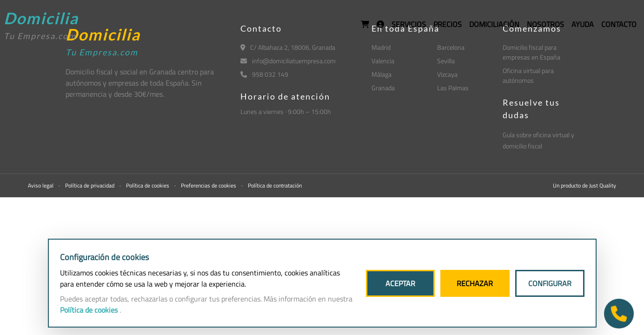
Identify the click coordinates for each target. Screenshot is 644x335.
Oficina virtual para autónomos (528, 75)
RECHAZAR (475, 283)
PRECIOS (448, 24)
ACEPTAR (400, 283)
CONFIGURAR (550, 283)
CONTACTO (619, 24)
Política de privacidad (90, 185)
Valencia (383, 61)
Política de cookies (148, 185)
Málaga (382, 74)
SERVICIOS (409, 24)
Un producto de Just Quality (584, 185)
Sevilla (446, 61)
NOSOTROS (545, 24)
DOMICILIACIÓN (494, 24)
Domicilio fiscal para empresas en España (531, 52)
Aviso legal (41, 185)
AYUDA (583, 24)
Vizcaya (447, 74)
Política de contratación (275, 185)
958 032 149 (264, 74)
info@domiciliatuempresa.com (288, 61)
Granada (383, 88)
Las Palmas (453, 88)
